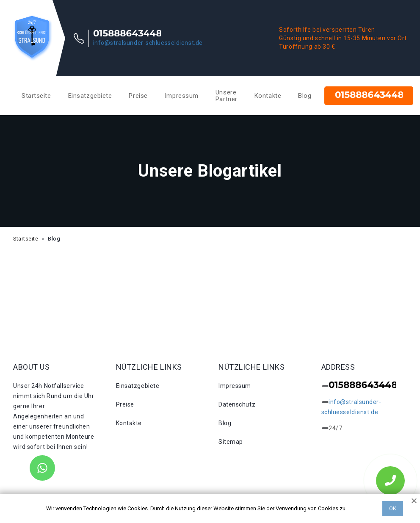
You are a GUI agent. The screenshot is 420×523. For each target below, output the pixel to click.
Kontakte (268, 96)
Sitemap (231, 442)
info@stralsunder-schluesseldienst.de (148, 43)
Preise (138, 96)
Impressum (182, 96)
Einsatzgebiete (90, 96)
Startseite (36, 96)
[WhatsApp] (42, 468)
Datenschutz (237, 404)
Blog (305, 96)
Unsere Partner (227, 96)
